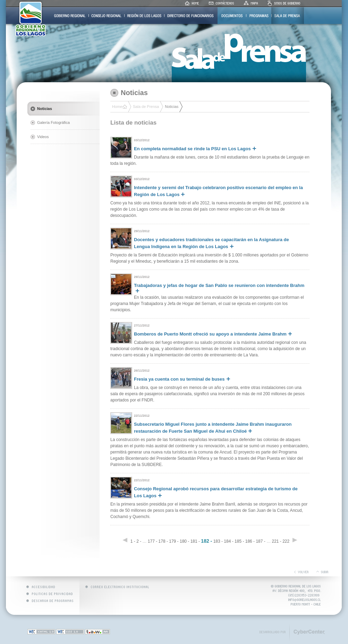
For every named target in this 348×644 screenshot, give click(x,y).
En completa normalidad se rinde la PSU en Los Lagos (195, 149)
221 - (276, 541)
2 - (139, 541)
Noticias (45, 109)
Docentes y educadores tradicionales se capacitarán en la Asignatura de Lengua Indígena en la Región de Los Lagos (211, 243)
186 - (250, 541)
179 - (174, 541)
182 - (206, 541)
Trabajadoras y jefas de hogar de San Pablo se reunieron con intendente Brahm (219, 288)
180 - (184, 541)
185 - (239, 541)
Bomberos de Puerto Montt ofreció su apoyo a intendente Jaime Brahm (213, 334)
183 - (218, 541)
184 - (228, 541)
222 (286, 541)
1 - (133, 541)
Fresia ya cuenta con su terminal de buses (182, 379)
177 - (152, 541)
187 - (260, 541)
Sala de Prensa (146, 107)
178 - (163, 541)
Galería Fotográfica (53, 122)
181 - (195, 541)
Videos (43, 137)
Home (117, 107)
